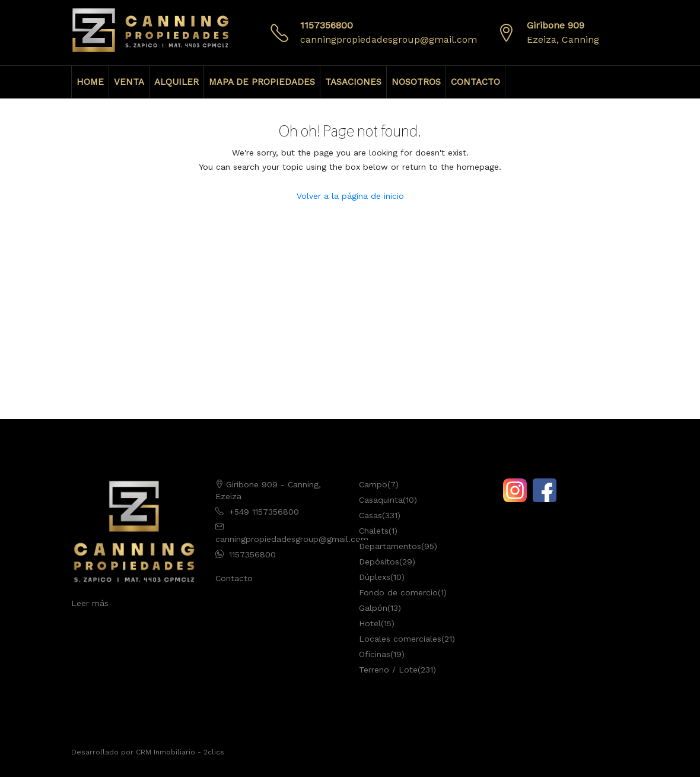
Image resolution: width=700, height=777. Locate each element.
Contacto (234, 578)
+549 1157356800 (264, 512)
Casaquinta (381, 500)
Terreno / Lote (388, 670)
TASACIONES (353, 82)
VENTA (129, 82)
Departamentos (390, 546)
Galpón (373, 608)
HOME (90, 82)
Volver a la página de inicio (350, 196)
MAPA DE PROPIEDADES (262, 82)
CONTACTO (475, 82)
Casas (370, 515)
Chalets (374, 531)
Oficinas (375, 654)
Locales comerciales (400, 639)
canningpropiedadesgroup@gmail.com (389, 39)
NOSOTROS (416, 82)
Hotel (370, 623)
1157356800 (327, 25)
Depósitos (379, 562)
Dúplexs (375, 577)
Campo (373, 484)
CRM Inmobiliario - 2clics (180, 752)
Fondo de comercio (398, 592)
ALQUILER (176, 82)
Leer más (90, 603)
